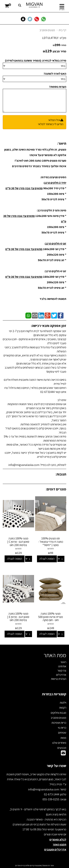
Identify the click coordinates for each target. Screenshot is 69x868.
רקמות (63, 708)
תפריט (62, 9)
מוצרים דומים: (56, 489)
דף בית (62, 30)
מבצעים (62, 748)
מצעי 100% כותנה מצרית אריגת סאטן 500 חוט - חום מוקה (51, 617)
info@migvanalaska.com (44, 789)
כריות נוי (62, 728)
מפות (63, 738)
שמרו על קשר (56, 766)
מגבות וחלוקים (59, 713)
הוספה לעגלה (47, 559)
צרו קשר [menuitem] (62, 671)
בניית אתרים (20, 865)
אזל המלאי (54, 120)
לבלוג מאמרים (58, 840)
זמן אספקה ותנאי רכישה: (49, 326)
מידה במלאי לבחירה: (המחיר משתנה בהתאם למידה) (36, 61)
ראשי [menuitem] (63, 662)
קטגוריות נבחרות (54, 694)
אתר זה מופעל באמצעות (34, 865)
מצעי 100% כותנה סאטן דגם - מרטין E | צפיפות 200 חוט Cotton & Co (18, 618)
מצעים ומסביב (47, 30)
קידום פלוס (30, 865)
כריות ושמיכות (59, 723)
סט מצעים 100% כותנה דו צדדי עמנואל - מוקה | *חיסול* (51, 542)
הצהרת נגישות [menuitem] (59, 679)
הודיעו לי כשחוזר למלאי (51, 124)
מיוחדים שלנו (59, 743)
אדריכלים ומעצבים (55, 849)
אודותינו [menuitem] (62, 666)
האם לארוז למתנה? (55, 74)
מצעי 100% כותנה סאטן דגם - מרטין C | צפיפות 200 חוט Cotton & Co (18, 543)
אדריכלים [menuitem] (61, 675)
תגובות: (61, 474)
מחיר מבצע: (59, 51)
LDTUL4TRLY (50, 38)
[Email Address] (63, 754)
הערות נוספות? (58, 87)
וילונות (63, 703)
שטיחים (62, 733)
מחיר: (60, 45)
